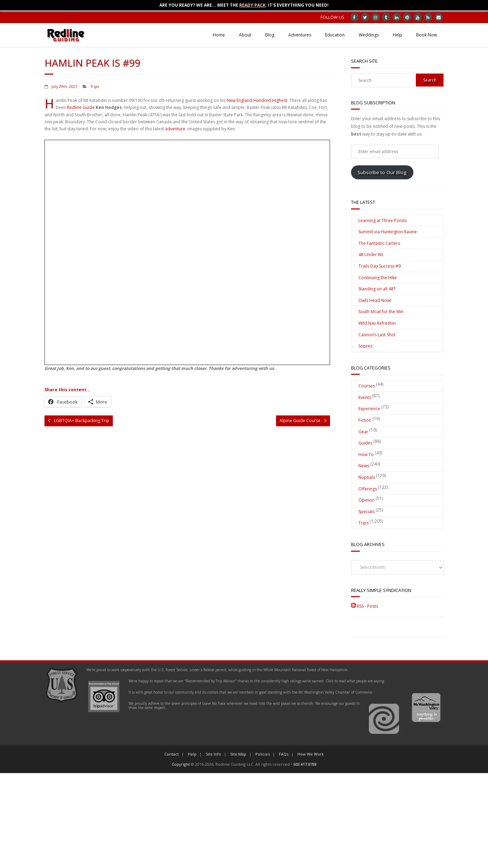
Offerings (368, 489)
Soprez (365, 346)
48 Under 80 (371, 254)
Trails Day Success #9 (380, 266)
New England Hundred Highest (257, 100)
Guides (365, 443)
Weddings (369, 35)
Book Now (427, 35)
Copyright (181, 764)
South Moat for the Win (381, 312)
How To (366, 454)
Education (335, 35)
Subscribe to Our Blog (382, 172)
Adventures (300, 35)
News (364, 466)
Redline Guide (81, 107)
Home (219, 35)
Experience (369, 409)
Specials (366, 512)
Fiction (365, 420)
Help (397, 35)
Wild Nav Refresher (377, 323)
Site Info (213, 754)
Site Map (238, 754)
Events (365, 397)
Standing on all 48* (377, 289)
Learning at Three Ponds (383, 221)
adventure (175, 129)
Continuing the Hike (378, 278)
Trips (95, 86)
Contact (171, 754)
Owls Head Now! (375, 300)
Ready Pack (252, 5)
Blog (270, 35)
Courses (367, 386)
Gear (363, 432)
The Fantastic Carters (379, 243)
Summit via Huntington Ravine (388, 232)
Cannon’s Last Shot (377, 335)
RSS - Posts (365, 606)
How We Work (311, 754)
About (245, 35)
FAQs (284, 754)
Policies (263, 754)
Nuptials (367, 477)
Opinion (366, 500)
